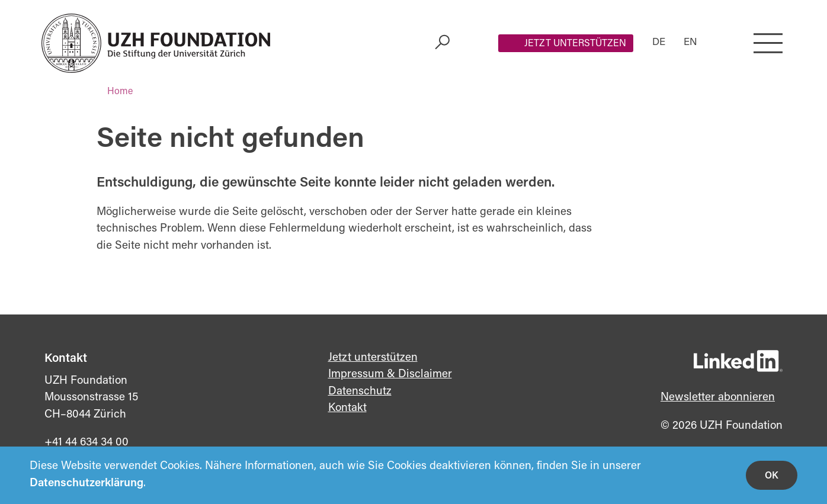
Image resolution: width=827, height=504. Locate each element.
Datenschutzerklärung (86, 484)
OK (772, 476)
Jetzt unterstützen (575, 44)
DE (659, 43)
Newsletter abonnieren (718, 398)
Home (120, 92)
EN (690, 43)
